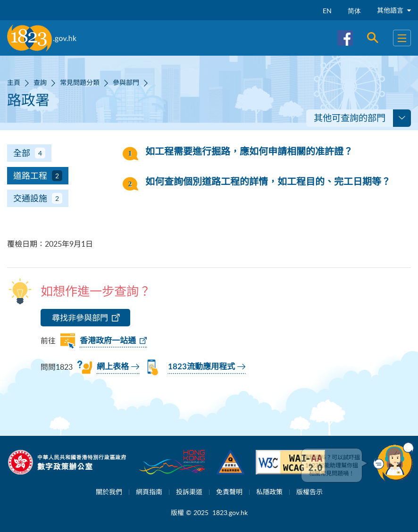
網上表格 (113, 367)
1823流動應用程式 (201, 367)
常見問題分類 (80, 82)
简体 (354, 11)
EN (327, 11)
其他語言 (394, 10)
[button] (393, 462)
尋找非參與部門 (80, 318)
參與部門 (126, 82)
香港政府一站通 (108, 341)
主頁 (14, 82)
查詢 (40, 82)
